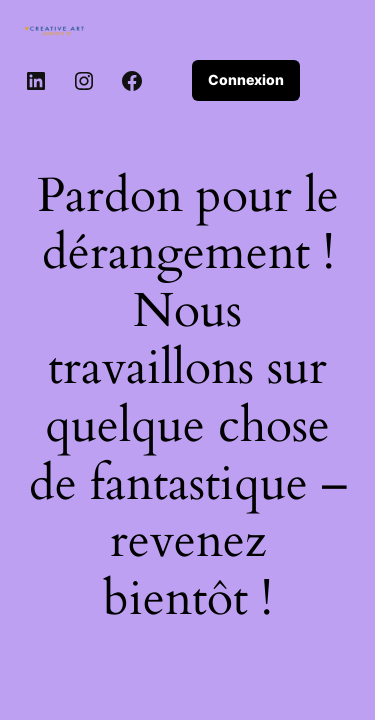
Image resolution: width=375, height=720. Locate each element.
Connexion (246, 79)
